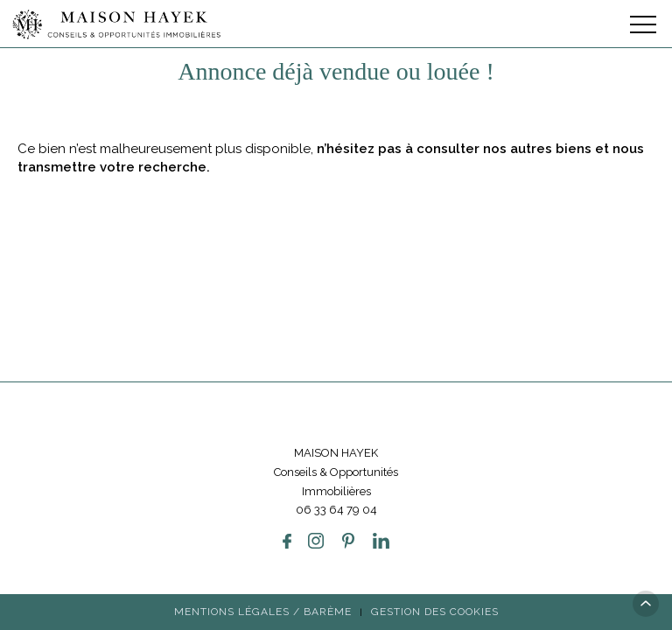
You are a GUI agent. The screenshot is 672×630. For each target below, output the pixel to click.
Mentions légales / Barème (263, 529)
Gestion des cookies (435, 529)
